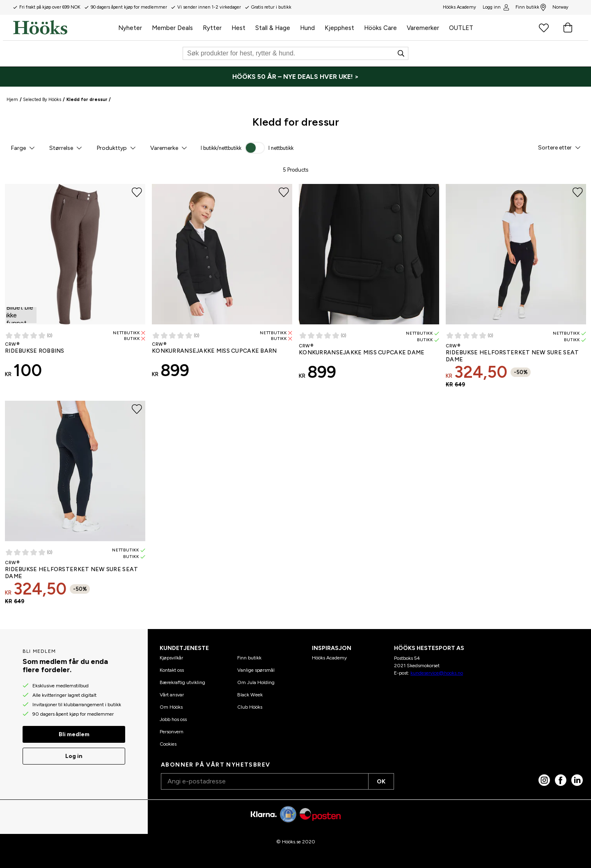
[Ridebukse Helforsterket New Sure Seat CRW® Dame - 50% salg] (516, 289)
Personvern (172, 732)
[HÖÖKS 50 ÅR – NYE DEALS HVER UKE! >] (295, 77)
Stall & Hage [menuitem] (273, 28)
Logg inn (496, 7)
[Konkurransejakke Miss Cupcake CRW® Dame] (369, 285)
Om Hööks (171, 707)
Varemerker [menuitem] (423, 28)
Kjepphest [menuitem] (339, 28)
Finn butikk (531, 7)
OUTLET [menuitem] (461, 28)
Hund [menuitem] (307, 28)
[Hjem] (63, 28)
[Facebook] (561, 780)
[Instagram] (544, 780)
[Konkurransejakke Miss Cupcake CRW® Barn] (222, 285)
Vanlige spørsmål (256, 670)
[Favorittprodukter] (544, 28)
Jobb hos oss (173, 719)
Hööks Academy (329, 658)
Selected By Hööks (42, 100)
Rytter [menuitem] (212, 28)
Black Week (250, 695)
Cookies (168, 744)
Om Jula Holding (256, 682)
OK (381, 782)
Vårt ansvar (172, 695)
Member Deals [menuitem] (172, 28)
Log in (74, 756)
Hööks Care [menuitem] (380, 28)
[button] (23, 148)
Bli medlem (74, 734)
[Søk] (295, 53)
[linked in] (577, 780)
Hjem (12, 100)
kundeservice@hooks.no (437, 673)
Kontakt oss (172, 670)
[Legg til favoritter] (137, 192)
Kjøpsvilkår (171, 658)
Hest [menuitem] (238, 28)
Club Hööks (250, 707)
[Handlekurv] (568, 28)
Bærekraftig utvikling (182, 682)
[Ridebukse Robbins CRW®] (75, 285)
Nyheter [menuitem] (130, 28)
